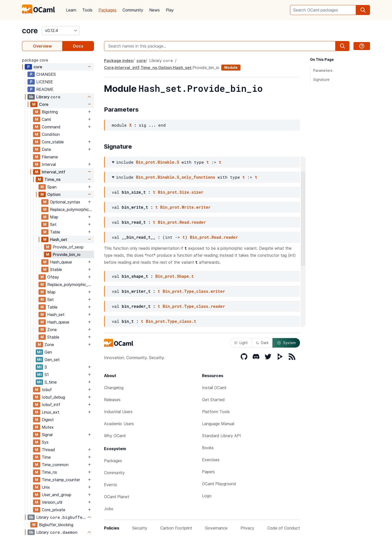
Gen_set (52, 360)
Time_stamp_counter (61, 480)
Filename (50, 157)
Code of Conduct (284, 528)
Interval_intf (53, 172)
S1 (47, 375)
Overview (42, 46)
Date (46, 149)
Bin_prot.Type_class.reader (194, 306)
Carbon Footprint (176, 528)
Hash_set (59, 239)
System (286, 343)
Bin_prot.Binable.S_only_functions (176, 177)
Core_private (53, 510)
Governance (216, 528)
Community (133, 10)
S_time (51, 382)
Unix (46, 487)
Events (110, 485)
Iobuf (47, 390)
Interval (49, 164)
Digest (48, 420)
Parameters (323, 70)
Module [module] (231, 67)
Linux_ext (50, 412)
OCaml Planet (117, 497)
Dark (262, 343)
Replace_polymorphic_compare (72, 209)
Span (52, 187)
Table (55, 232)
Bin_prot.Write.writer (185, 207)
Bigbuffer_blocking (56, 525)
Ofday (53, 277)
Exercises (211, 460)
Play (170, 10)
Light (241, 343)
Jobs (109, 509)
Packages (107, 10)
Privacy (247, 528)
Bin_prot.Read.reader (182, 222)
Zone (52, 330)
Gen (48, 352)
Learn (71, 10)
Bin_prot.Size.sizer (180, 192)
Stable (56, 270)
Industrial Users (118, 412)
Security (140, 528)
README (45, 89)
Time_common (55, 465)
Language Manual (218, 424)
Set (53, 224)
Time (46, 457)
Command (51, 127)
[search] (363, 10)
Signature (321, 79)
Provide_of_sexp (68, 247)
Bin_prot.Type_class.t (171, 321)
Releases (112, 400)
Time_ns (52, 179)
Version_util (52, 502)
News (154, 10)
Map (54, 217)
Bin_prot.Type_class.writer (194, 291)
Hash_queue (61, 262)
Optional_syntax (65, 202)
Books (208, 448)
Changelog (114, 388)
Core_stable (53, 142)
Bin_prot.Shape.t (174, 276)
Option (54, 194)
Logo (207, 496)
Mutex (48, 427)
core (30, 31)
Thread (48, 450)
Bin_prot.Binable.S (158, 162)
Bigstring (50, 112)
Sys (45, 442)
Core (44, 104)
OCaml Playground (219, 484)
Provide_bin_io (67, 254)
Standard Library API (221, 436)
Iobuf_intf (51, 405)
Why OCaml (115, 436)
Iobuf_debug (53, 397)
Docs (78, 46)
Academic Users (119, 424)
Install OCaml (214, 388)
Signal (47, 435)
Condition (51, 134)
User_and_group (56, 495)
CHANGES (46, 74)
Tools (87, 10)
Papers (208, 472)
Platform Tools (216, 412)
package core (35, 60)
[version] (61, 31)
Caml (46, 119)
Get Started (213, 400)
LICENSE (45, 82)
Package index (118, 61)
